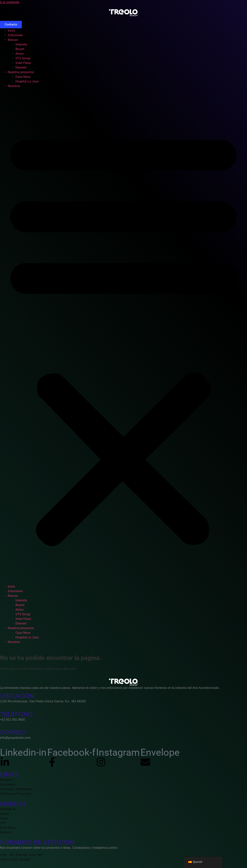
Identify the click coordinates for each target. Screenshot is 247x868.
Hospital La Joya (27, 81)
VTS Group (23, 58)
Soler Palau (23, 63)
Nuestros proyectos (21, 72)
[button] (123, 336)
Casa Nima (23, 77)
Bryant (20, 49)
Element (21, 68)
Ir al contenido (10, 2)
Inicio (11, 31)
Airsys (20, 54)
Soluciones (15, 35)
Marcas (13, 40)
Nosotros (14, 86)
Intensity (21, 44)
